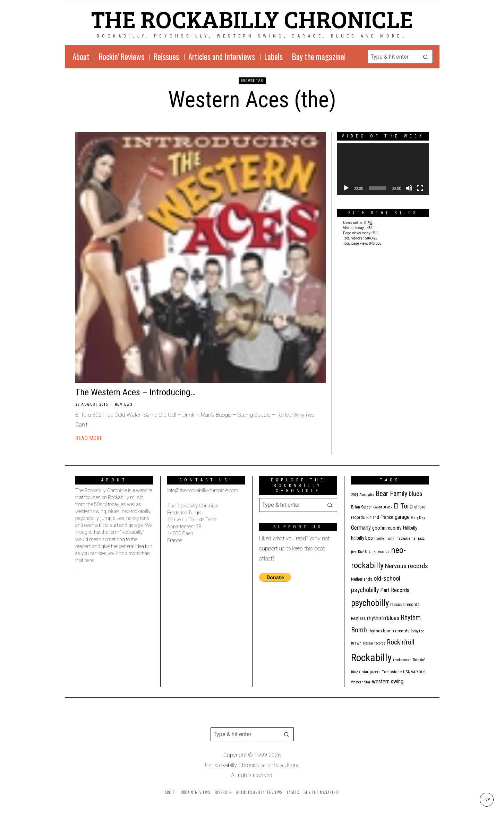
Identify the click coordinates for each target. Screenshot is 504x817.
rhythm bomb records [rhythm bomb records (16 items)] (389, 631)
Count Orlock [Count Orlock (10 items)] (383, 507)
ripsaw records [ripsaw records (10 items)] (374, 643)
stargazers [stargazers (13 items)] (371, 672)
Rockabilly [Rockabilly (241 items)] (371, 658)
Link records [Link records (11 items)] (379, 552)
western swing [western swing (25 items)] (388, 681)
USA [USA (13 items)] (406, 672)
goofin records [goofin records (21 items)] (387, 528)
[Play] (346, 188)
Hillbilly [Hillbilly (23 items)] (410, 528)
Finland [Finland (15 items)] (373, 517)
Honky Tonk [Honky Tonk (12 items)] (384, 538)
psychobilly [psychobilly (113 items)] (370, 603)
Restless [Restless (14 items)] (358, 618)
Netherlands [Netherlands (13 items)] (362, 579)
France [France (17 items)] (387, 517)
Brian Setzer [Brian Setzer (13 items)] (361, 507)
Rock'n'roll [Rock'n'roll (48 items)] (400, 642)
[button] (426, 57)
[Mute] (409, 188)
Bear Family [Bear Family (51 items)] (391, 494)
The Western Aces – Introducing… (135, 392)
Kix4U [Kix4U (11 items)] (363, 552)
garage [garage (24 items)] (402, 517)
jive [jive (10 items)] (354, 552)
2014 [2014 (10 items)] (354, 495)
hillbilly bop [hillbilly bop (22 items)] (362, 538)
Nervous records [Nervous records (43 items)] (407, 566)
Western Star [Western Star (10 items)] (361, 682)
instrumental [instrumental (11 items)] (406, 538)
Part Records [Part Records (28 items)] (395, 590)
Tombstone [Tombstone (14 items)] (392, 672)
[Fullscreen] (420, 188)
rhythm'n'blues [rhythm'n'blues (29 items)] (383, 618)
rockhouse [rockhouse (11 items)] (402, 660)
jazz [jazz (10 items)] (421, 538)
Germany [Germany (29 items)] (361, 528)
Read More (89, 438)
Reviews (124, 405)
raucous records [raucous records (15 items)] (405, 604)
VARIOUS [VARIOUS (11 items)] (418, 672)
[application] (383, 169)
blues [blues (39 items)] (416, 494)
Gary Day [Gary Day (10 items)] (418, 518)
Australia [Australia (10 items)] (367, 495)
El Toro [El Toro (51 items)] (403, 506)
